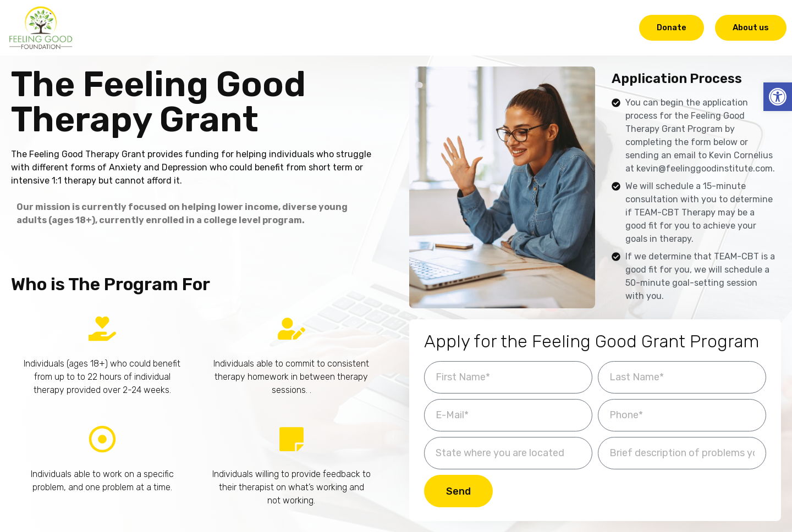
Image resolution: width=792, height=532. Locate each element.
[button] (778, 97)
